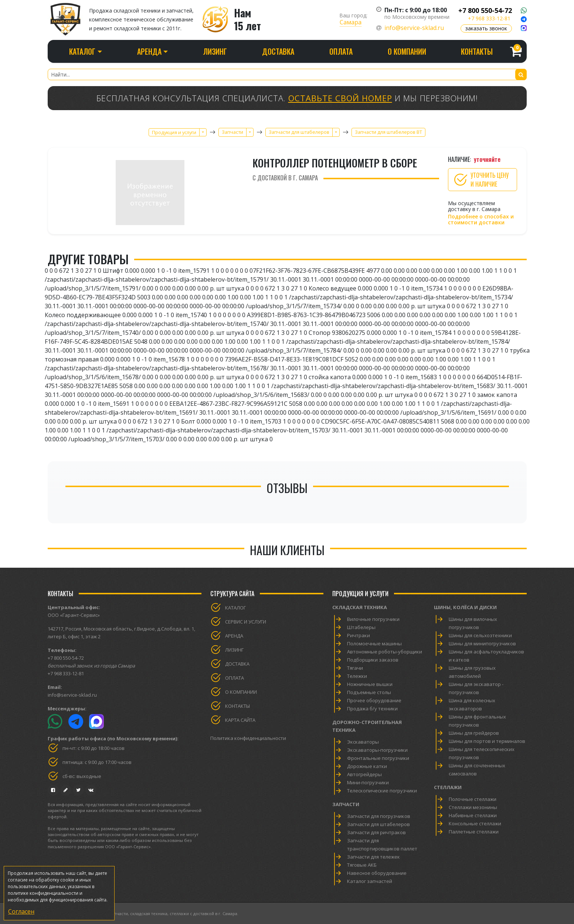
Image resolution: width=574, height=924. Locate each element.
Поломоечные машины (374, 643)
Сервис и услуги (246, 622)
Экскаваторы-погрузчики (377, 750)
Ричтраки (359, 635)
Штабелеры (361, 627)
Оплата (341, 51)
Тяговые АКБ (362, 865)
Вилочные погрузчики (373, 619)
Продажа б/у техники (372, 709)
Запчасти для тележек (373, 857)
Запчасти (346, 804)
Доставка (278, 51)
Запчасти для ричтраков (376, 832)
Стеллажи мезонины (473, 807)
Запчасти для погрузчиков (379, 816)
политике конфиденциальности (43, 893)
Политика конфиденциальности (248, 738)
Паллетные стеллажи (474, 832)
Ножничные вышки (370, 684)
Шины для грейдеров (474, 733)
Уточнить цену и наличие (481, 180)
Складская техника (360, 607)
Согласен (21, 911)
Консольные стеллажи (475, 823)
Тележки (357, 676)
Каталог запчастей (370, 881)
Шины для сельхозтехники (480, 635)
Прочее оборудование (374, 700)
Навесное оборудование (377, 873)
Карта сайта (240, 720)
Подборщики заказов (373, 660)
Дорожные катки (367, 766)
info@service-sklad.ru (414, 28)
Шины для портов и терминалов (487, 741)
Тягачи (355, 668)
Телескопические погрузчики (382, 791)
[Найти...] (287, 74)
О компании (407, 51)
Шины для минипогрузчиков (482, 643)
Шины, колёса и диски (465, 607)
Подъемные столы (369, 692)
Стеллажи (448, 787)
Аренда (234, 636)
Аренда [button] (149, 51)
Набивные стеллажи (473, 815)
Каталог (235, 608)
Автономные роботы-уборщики (385, 652)
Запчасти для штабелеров (378, 824)
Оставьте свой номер (340, 98)
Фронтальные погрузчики (378, 758)
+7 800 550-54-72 (485, 10)
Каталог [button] (82, 51)
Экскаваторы (363, 742)
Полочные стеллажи (473, 799)
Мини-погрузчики (368, 782)
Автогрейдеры (364, 774)
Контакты (477, 51)
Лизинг (215, 51)
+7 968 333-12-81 (489, 18)
